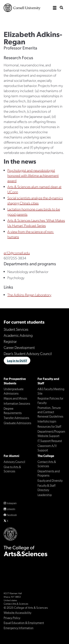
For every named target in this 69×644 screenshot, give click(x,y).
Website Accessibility (17, 612)
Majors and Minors (15, 398)
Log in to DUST (17, 361)
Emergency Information (19, 628)
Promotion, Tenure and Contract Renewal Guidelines (50, 412)
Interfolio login (47, 421)
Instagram (12, 503)
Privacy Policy (12, 618)
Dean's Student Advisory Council (28, 353)
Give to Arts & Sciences (12, 469)
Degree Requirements (13, 410)
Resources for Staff (49, 426)
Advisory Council (14, 461)
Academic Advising (18, 335)
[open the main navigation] (55, 8)
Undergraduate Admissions (14, 391)
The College (46, 456)
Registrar (10, 341)
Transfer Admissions (16, 418)
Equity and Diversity (50, 480)
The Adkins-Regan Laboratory (29, 295)
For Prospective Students (15, 381)
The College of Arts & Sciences (34, 19)
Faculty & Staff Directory (47, 487)
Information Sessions (17, 403)
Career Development (19, 347)
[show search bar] (61, 8)
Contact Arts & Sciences (47, 464)
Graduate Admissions (17, 423)
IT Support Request (50, 440)
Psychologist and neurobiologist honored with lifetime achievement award (33, 175)
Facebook (12, 515)
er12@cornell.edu (17, 253)
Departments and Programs (49, 473)
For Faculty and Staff (48, 381)
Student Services (16, 329)
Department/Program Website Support (51, 433)
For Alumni (11, 456)
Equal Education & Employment (24, 622)
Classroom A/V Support (47, 448)
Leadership (45, 495)
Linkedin (11, 509)
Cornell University (22, 8)
